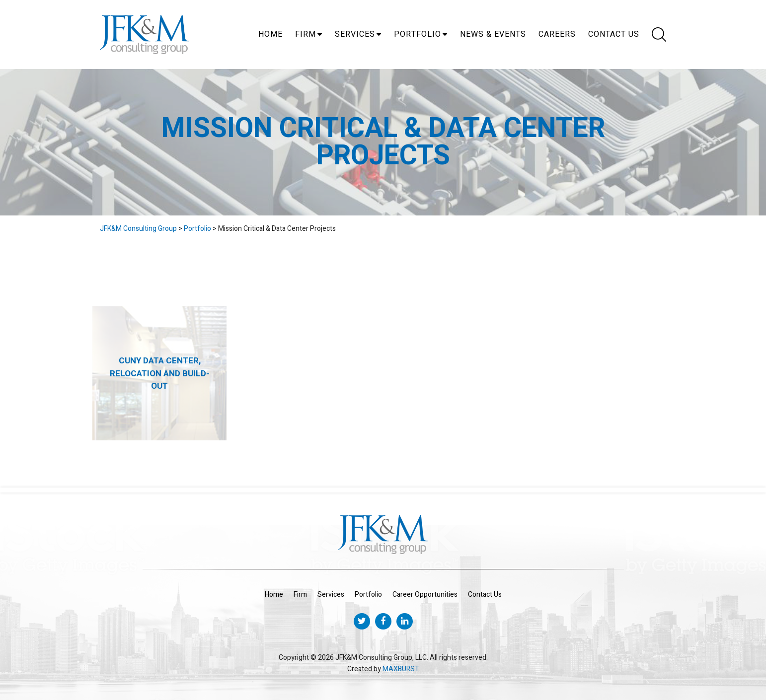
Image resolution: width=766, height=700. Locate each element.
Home (270, 34)
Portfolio (418, 34)
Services (355, 34)
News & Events (493, 34)
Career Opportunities (425, 595)
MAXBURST (401, 669)
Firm (306, 34)
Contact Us (614, 34)
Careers (557, 34)
